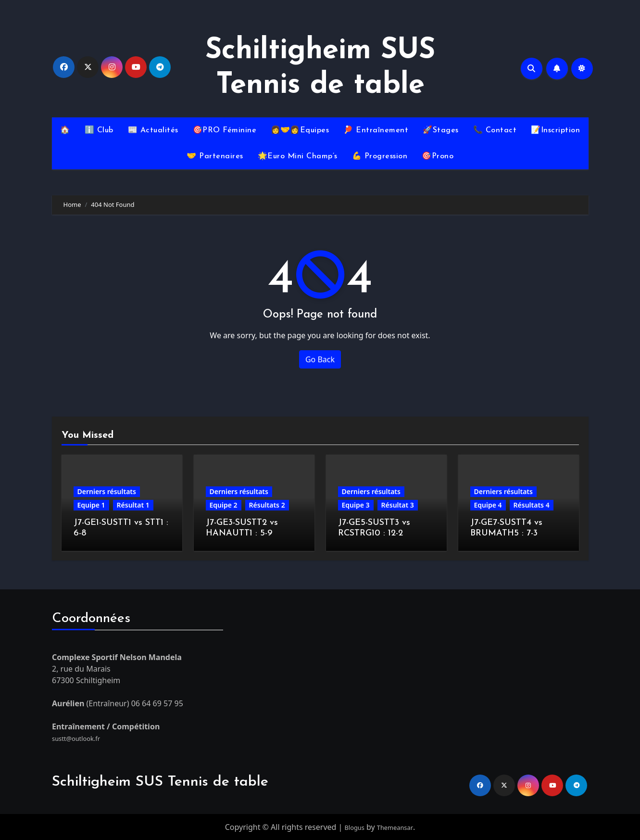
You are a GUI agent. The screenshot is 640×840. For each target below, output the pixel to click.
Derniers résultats (107, 491)
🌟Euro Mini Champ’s (298, 156)
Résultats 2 (267, 505)
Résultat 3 (398, 505)
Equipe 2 (224, 505)
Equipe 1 (91, 505)
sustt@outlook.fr (82, 738)
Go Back (320, 359)
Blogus (351, 827)
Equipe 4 (488, 505)
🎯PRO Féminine (225, 130)
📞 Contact (495, 130)
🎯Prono (438, 156)
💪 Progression (380, 156)
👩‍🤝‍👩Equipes (300, 130)
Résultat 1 (133, 505)
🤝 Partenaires (215, 156)
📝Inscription (555, 130)
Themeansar (397, 827)
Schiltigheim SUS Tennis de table (160, 782)
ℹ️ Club (99, 130)
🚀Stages (441, 130)
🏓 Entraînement (376, 130)
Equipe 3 (356, 505)
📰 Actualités (153, 130)
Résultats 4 (532, 505)
